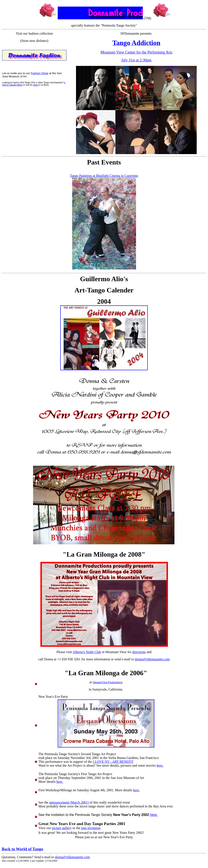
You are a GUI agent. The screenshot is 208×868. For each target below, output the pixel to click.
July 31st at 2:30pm (136, 60)
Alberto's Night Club (87, 652)
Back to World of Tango (22, 849)
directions (139, 652)
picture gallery (62, 828)
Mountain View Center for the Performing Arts (136, 52)
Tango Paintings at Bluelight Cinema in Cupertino (104, 176)
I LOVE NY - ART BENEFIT (113, 762)
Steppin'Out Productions (108, 682)
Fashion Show (39, 73)
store (36, 85)
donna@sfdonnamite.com (152, 659)
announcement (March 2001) (69, 802)
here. (160, 765)
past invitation (91, 828)
